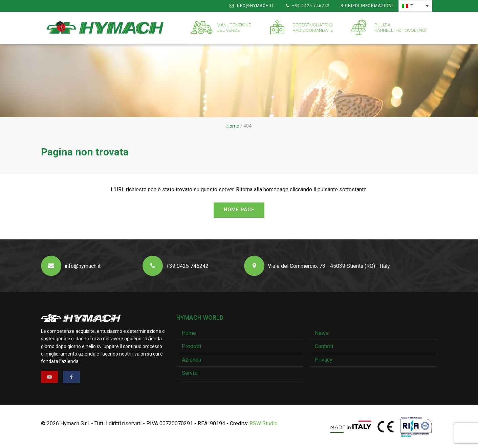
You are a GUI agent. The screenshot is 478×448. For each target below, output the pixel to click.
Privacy (324, 360)
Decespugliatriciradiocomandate (313, 27)
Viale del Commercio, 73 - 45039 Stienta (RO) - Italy (317, 266)
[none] (415, 6)
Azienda (191, 360)
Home (233, 126)
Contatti (324, 346)
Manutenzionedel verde (234, 27)
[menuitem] (415, 6)
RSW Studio (264, 423)
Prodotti (191, 346)
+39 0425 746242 (307, 6)
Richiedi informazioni (367, 6)
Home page (239, 210)
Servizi (190, 373)
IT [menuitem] (411, 6)
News (322, 333)
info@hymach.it (252, 6)
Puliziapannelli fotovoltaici (400, 27)
